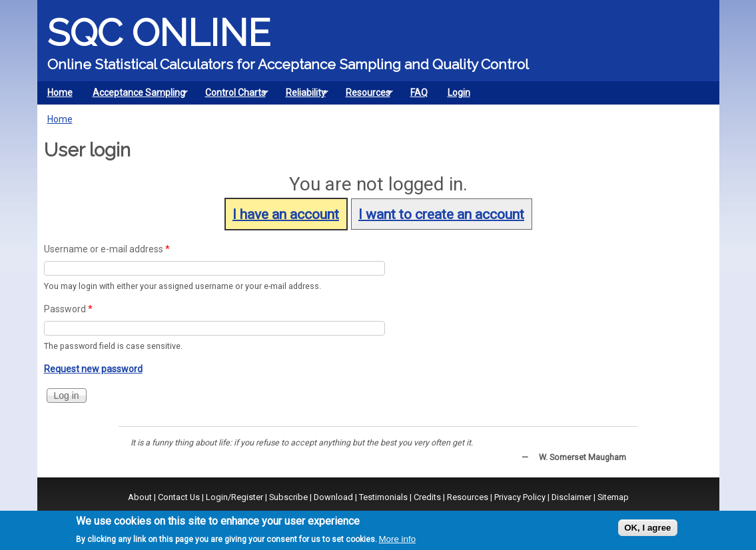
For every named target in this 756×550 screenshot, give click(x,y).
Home (60, 93)
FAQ (419, 93)
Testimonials (383, 497)
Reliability (302, 96)
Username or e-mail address (107, 249)
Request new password (93, 369)
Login (459, 93)
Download (333, 497)
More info (398, 539)
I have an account (286, 214)
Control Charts (232, 96)
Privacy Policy (520, 497)
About (140, 497)
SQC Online (159, 33)
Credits (427, 497)
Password (68, 309)
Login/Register (234, 497)
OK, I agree (647, 528)
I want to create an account (441, 214)
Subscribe (288, 497)
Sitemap (613, 497)
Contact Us (179, 497)
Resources (365, 96)
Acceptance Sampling (136, 96)
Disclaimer (571, 497)
